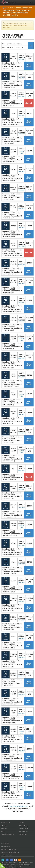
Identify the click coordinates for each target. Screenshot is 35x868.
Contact (4, 829)
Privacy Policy (23, 826)
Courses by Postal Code (9, 849)
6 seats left (21, 59)
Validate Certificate (8, 834)
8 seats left (21, 78)
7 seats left (21, 227)
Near (4, 48)
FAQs (3, 831)
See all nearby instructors (19, 806)
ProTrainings (23, 863)
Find (4, 44)
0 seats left (21, 97)
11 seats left (21, 358)
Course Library (6, 847)
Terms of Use (23, 831)
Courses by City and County (10, 852)
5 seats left (21, 283)
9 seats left (21, 209)
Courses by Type (7, 855)
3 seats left (21, 414)
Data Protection (24, 829)
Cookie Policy (23, 834)
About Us (4, 826)
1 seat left (21, 265)
